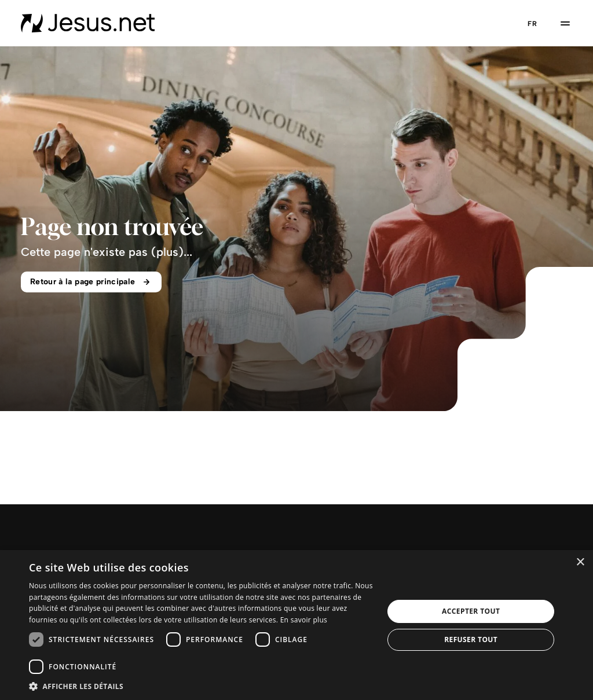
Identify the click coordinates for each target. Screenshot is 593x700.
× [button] (580, 562)
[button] (201, 686)
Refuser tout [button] (471, 639)
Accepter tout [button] (471, 611)
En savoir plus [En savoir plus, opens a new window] (304, 620)
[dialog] (296, 625)
